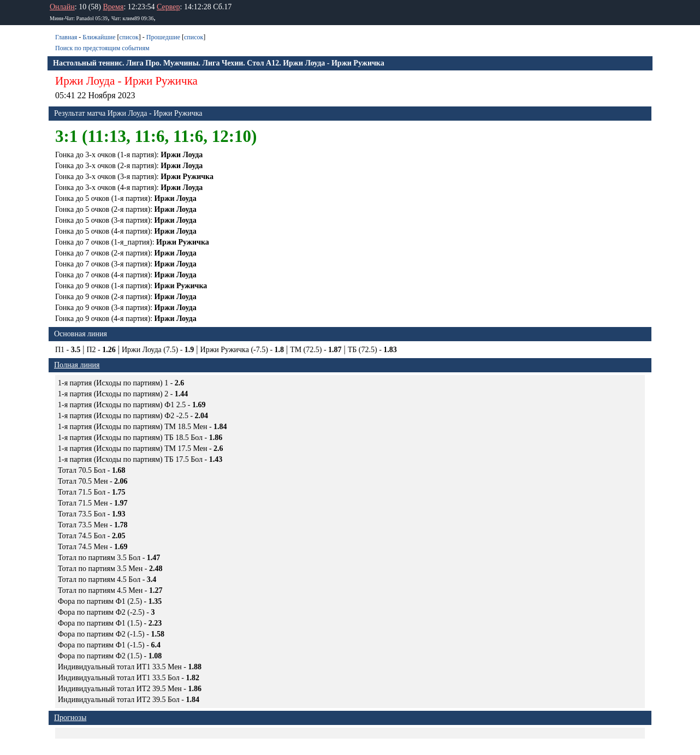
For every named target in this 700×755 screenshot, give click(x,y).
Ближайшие (99, 37)
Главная (66, 37)
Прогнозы (70, 718)
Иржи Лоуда (85, 81)
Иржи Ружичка (161, 81)
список (129, 37)
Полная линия (77, 365)
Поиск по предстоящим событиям (102, 48)
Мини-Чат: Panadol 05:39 (79, 18)
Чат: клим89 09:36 (132, 18)
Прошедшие (163, 37)
